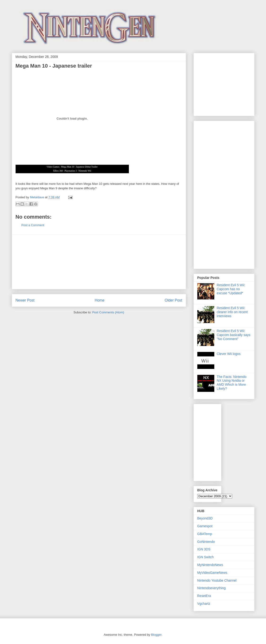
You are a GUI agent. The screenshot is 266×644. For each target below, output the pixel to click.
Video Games (53, 167)
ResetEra (204, 596)
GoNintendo (206, 542)
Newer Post (25, 300)
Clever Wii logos (229, 354)
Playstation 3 (71, 171)
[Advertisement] (99, 262)
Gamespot (205, 526)
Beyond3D (205, 518)
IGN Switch (206, 557)
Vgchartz (204, 604)
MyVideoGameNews (212, 573)
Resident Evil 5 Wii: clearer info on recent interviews (232, 312)
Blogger (156, 635)
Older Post (173, 300)
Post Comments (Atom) (108, 312)
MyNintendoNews (210, 565)
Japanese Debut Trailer (87, 167)
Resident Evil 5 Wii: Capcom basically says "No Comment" (233, 335)
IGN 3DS (204, 549)
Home (100, 300)
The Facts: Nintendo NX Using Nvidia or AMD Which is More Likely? (232, 383)
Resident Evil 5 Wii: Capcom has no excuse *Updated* (231, 289)
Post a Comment (33, 225)
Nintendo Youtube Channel (217, 580)
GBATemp (205, 534)
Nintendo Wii (85, 171)
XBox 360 (58, 171)
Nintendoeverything (212, 588)
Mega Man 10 (68, 167)
